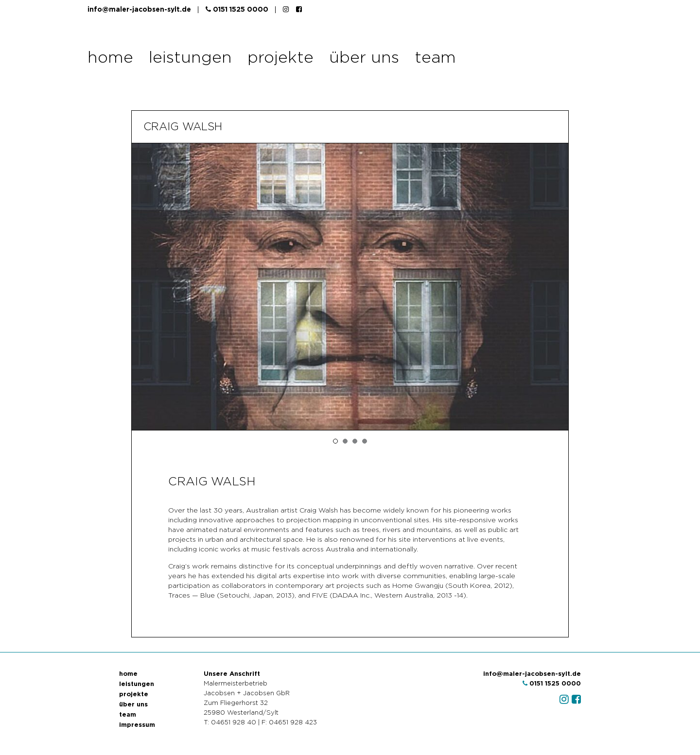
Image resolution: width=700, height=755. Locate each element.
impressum (137, 725)
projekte (280, 58)
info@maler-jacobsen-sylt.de (139, 10)
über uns (364, 58)
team (435, 58)
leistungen (190, 58)
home (110, 58)
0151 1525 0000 (237, 9)
